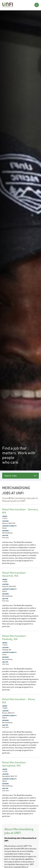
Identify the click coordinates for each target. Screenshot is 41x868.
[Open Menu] (37, 5)
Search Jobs (10, 476)
